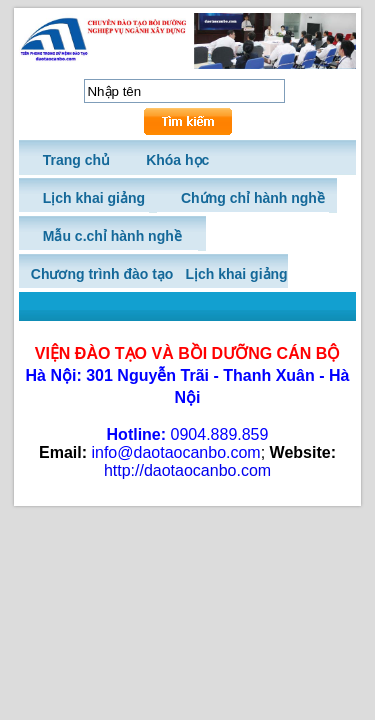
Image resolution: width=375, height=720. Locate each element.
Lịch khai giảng (236, 274)
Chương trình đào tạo (102, 274)
